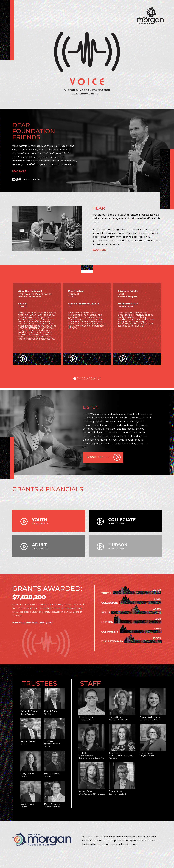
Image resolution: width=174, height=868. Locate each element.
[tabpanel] (37, 330)
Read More (19, 171)
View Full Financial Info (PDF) (32, 623)
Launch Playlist (98, 457)
